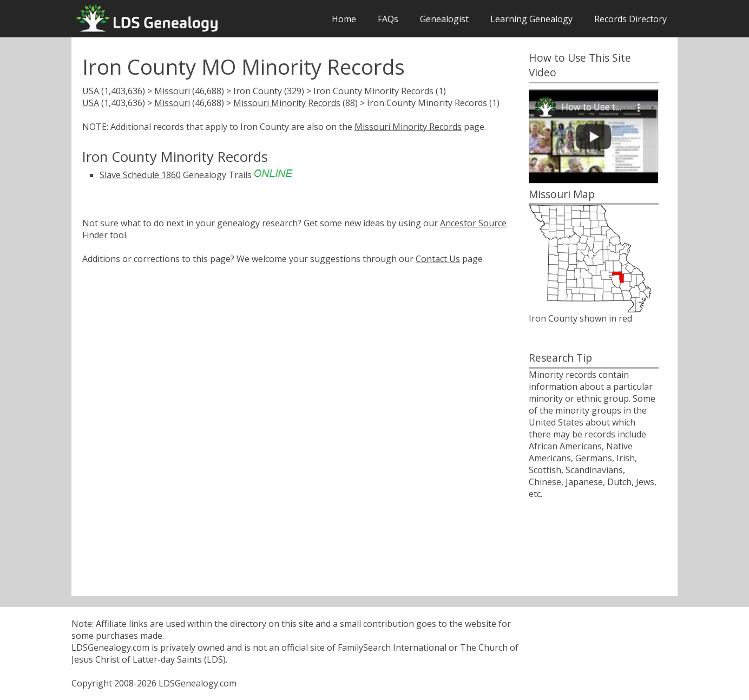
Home (344, 19)
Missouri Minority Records (287, 103)
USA (91, 91)
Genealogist (444, 19)
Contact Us (438, 259)
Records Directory (630, 19)
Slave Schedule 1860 (140, 175)
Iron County (258, 91)
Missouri (172, 91)
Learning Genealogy (531, 19)
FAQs (388, 19)
